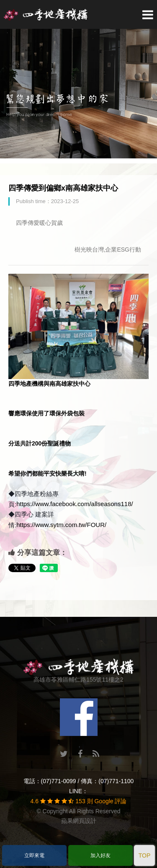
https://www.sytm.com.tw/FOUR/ (61, 525)
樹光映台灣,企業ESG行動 (108, 249)
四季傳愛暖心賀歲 (39, 223)
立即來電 (34, 855)
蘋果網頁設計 (79, 821)
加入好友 (100, 855)
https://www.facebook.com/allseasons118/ (75, 504)
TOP (145, 855)
